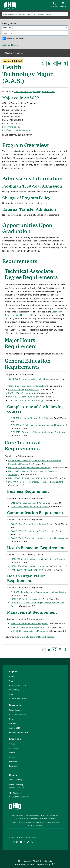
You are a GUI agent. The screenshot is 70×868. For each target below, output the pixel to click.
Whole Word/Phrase (15, 38)
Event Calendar (16, 710)
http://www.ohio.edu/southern (16, 130)
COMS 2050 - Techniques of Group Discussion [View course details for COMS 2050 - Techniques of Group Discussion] (33, 531)
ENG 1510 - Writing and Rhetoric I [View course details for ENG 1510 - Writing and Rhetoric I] (24, 389)
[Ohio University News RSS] (32, 842)
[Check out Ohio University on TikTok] (28, 842)
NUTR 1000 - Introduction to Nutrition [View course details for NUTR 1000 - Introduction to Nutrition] (28, 570)
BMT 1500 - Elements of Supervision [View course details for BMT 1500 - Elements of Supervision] (28, 627)
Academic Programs (18, 685)
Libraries (13, 723)
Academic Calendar (17, 715)
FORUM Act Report (22, 819)
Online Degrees (16, 690)
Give (11, 681)
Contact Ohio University (19, 797)
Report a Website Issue (19, 732)
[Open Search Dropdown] (55, 6)
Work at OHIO (15, 728)
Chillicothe (14, 748)
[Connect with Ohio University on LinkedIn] (17, 842)
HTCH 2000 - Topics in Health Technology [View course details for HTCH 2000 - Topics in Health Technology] (28, 478)
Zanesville (13, 766)
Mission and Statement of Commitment (43, 819)
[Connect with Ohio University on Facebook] (10, 842)
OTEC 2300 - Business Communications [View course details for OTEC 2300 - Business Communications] (30, 506)
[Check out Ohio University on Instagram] (14, 842)
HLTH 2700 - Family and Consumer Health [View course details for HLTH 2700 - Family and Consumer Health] (31, 566)
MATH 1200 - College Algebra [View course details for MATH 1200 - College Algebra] (22, 393)
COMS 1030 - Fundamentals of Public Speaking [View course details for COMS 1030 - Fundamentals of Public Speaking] (31, 379)
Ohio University (20, 837)
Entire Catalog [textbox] (8, 28)
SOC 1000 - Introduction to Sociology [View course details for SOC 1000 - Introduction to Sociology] (26, 400)
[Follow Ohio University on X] (25, 842)
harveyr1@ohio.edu (11, 127)
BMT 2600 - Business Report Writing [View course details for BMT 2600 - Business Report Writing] (28, 503)
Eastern (12, 753)
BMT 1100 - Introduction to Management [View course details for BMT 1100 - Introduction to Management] (29, 624)
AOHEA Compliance (32, 815)
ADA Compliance (18, 815)
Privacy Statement (39, 822)
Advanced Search (11, 45)
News (12, 719)
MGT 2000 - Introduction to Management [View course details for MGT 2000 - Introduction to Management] (30, 631)
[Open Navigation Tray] (63, 6)
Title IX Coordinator (36, 826)
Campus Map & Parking (19, 699)
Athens (12, 744)
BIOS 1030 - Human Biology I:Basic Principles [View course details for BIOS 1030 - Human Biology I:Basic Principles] (32, 418)
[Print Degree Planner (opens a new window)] (43, 63)
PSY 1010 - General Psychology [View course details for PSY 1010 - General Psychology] (23, 397)
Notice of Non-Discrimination (21, 822)
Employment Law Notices (50, 815)
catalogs (25, 861)
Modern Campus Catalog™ (39, 864)
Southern (13, 762)
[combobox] (35, 14)
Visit (11, 694)
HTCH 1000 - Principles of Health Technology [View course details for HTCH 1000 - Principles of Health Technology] (30, 468)
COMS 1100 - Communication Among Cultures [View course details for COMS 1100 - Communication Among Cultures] (32, 524)
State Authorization (54, 822)
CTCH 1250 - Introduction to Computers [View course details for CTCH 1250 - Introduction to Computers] (27, 386)
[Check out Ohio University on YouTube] (21, 842)
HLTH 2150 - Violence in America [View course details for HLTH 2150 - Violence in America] (26, 599)
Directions (17, 793)
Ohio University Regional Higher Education (35, 92)
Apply (12, 676)
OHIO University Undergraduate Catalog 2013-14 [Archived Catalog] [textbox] (27, 14)
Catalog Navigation (14, 53)
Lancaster (13, 757)
